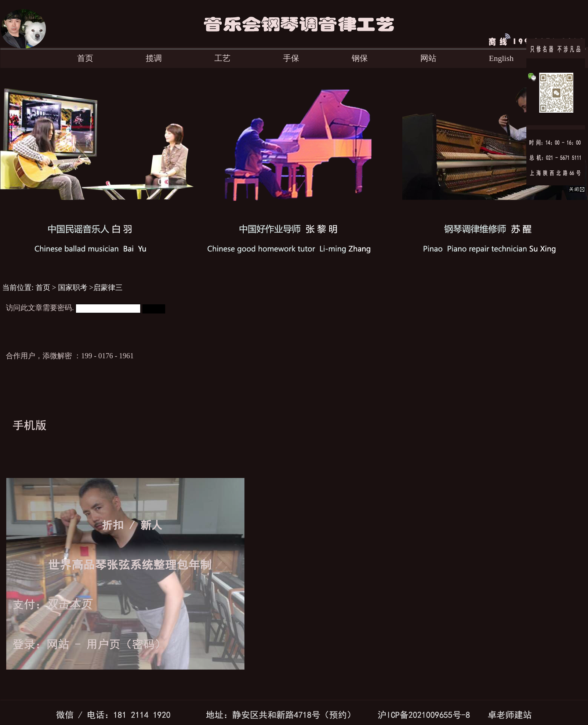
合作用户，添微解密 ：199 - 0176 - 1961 (70, 356)
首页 (85, 58)
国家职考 (73, 287)
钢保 (360, 58)
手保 (291, 58)
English (501, 58)
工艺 (222, 58)
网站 (428, 58)
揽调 (154, 58)
